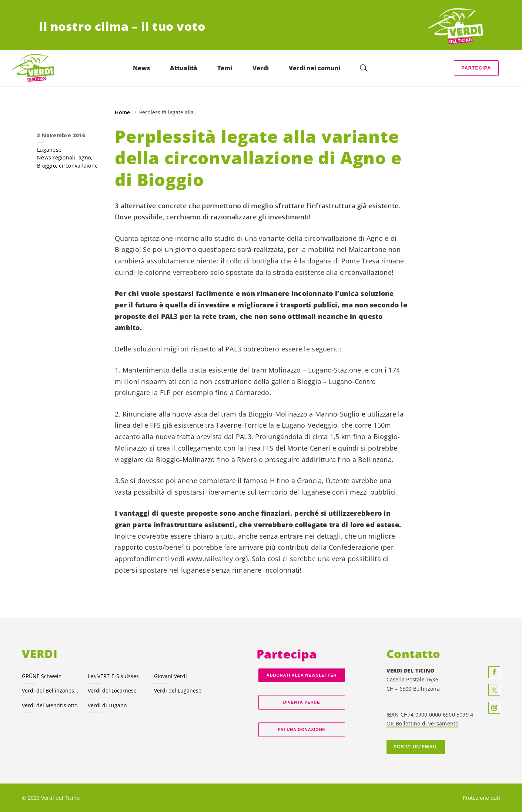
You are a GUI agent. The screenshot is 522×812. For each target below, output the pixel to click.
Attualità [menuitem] (184, 68)
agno (85, 157)
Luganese (49, 150)
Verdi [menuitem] (261, 68)
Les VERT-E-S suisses (113, 676)
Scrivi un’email (416, 747)
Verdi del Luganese (178, 690)
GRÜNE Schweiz (41, 676)
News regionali (56, 157)
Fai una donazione (302, 730)
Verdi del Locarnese (112, 690)
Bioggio (46, 166)
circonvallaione (78, 166)
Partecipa (476, 68)
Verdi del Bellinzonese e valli (51, 690)
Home (122, 112)
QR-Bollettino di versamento (423, 723)
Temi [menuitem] (225, 68)
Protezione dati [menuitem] (481, 798)
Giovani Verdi (170, 676)
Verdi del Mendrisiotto (50, 705)
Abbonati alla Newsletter (302, 675)
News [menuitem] (141, 68)
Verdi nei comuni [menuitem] (315, 68)
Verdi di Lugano (107, 705)
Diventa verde (302, 702)
